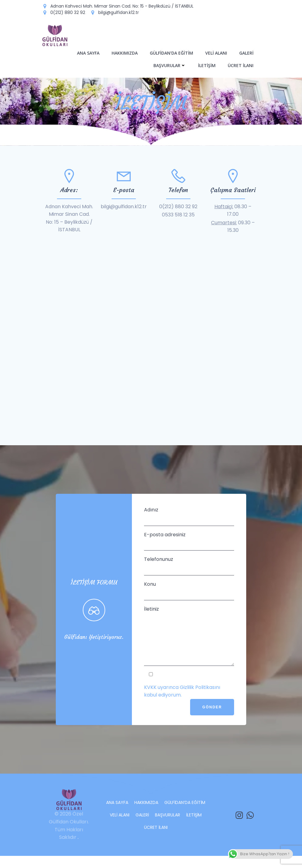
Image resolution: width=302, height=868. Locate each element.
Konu (189, 593)
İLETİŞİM (207, 65)
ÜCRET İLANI (241, 65)
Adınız (189, 519)
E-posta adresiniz (189, 544)
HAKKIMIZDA (125, 52)
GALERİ (247, 52)
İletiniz (189, 643)
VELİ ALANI (217, 52)
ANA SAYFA (89, 52)
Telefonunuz (189, 569)
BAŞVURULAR (170, 65)
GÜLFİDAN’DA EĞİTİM (172, 52)
